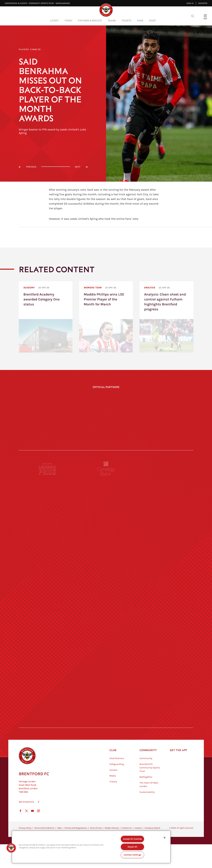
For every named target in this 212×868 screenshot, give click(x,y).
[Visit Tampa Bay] (106, 599)
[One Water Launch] (165, 626)
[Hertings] (165, 519)
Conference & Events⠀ (17, 3)
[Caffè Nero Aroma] (106, 733)
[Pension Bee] (165, 492)
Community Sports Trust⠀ (42, 3)
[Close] (165, 838)
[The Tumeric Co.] (106, 706)
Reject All (132, 847)
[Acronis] (165, 573)
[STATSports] (47, 573)
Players (24, 49)
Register (203, 3)
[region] (91, 847)
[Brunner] (47, 653)
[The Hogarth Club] (47, 706)
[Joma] (164, 408)
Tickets (126, 20)
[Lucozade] (165, 706)
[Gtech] (106, 408)
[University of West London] (47, 599)
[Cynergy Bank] (106, 492)
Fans (140, 20)
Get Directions (26, 825)
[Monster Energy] (106, 519)
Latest (54, 20)
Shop (152, 20)
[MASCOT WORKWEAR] (165, 599)
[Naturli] (106, 626)
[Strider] (106, 546)
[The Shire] (106, 680)
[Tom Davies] (165, 680)
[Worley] (106, 573)
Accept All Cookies (132, 839)
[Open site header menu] (205, 16)
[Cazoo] (77, 440)
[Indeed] (135, 440)
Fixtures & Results (90, 20)
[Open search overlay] (193, 16)
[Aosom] (165, 546)
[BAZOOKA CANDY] (47, 519)
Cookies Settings (133, 855)
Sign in (190, 3)
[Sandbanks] (47, 680)
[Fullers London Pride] (47, 492)
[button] (11, 848)
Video (68, 20)
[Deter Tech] (47, 546)
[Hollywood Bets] (48, 408)
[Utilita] (47, 626)
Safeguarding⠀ (63, 3)
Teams (112, 20)
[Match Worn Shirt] (106, 653)
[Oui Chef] (165, 653)
